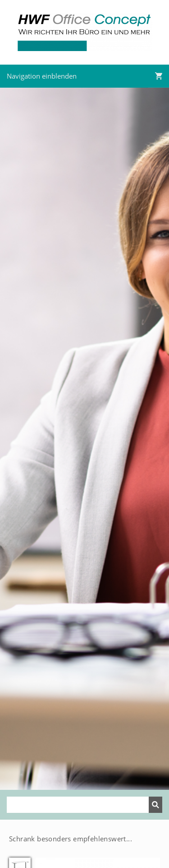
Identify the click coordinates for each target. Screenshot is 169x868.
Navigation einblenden (42, 76)
